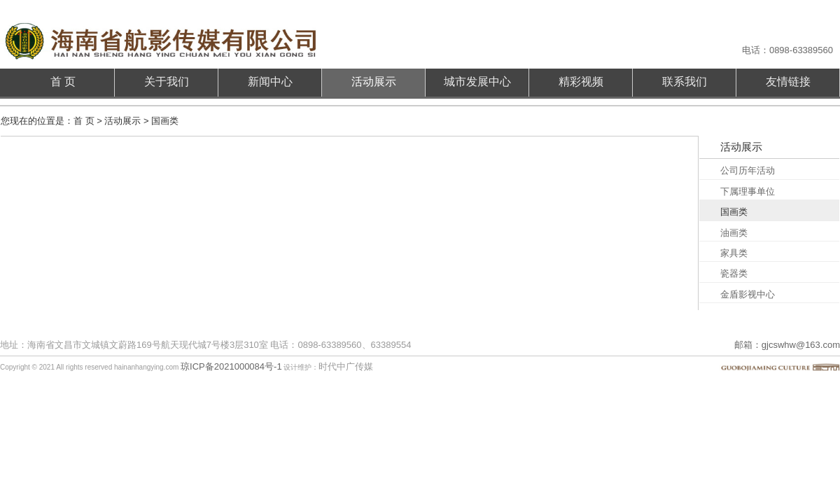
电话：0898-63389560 (787, 50)
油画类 (734, 233)
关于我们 (167, 82)
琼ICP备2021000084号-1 (231, 366)
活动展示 (374, 82)
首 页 (63, 82)
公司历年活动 (748, 170)
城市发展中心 (477, 82)
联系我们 (685, 82)
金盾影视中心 (748, 294)
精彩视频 (581, 82)
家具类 (734, 253)
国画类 (734, 212)
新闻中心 (270, 82)
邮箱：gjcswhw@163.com (787, 345)
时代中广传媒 (346, 366)
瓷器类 (734, 273)
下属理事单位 (748, 191)
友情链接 (788, 82)
